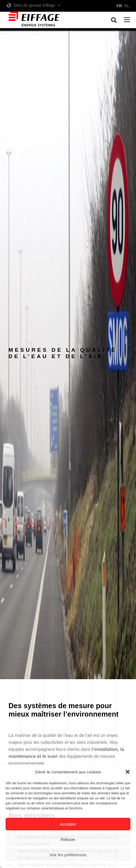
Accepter (68, 824)
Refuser (68, 839)
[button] (128, 772)
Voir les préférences (68, 855)
